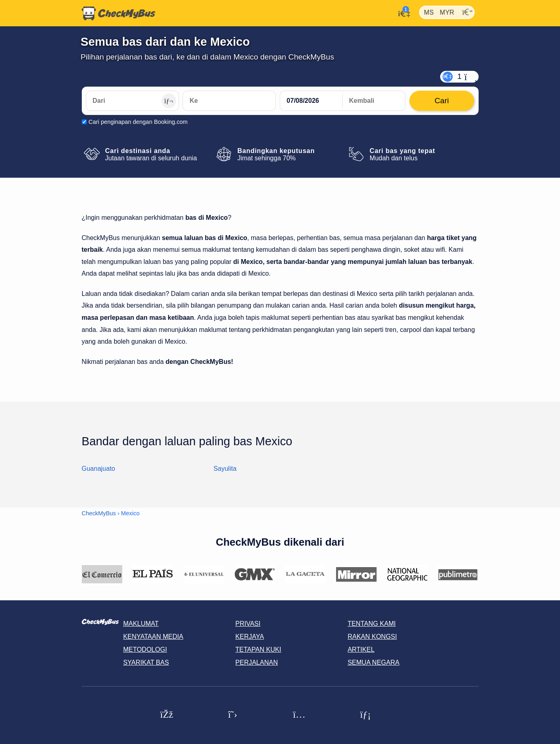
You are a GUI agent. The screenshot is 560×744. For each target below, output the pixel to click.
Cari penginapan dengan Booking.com (138, 122)
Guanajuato (99, 469)
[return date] (374, 101)
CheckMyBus (99, 513)
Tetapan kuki (258, 649)
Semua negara (373, 662)
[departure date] (311, 101)
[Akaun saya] (402, 13)
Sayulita (225, 469)
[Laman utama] (119, 13)
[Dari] (132, 101)
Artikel (361, 649)
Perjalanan (257, 662)
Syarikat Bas (146, 662)
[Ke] (229, 101)
